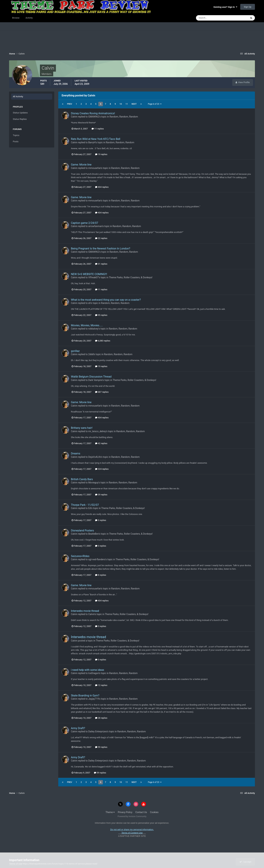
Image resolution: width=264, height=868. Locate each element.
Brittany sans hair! (82, 428)
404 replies (102, 187)
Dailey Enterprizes (98, 731)
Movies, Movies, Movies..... (87, 325)
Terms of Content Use (132, 833)
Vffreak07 (93, 277)
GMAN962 (94, 117)
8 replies (101, 575)
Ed (90, 508)
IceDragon (94, 673)
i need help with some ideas (87, 670)
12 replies (101, 685)
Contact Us (141, 812)
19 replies (101, 154)
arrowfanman (95, 226)
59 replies (101, 747)
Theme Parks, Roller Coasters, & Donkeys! (131, 277)
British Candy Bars (82, 479)
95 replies (101, 315)
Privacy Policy (125, 812)
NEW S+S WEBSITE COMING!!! (89, 274)
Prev (70, 104)
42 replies (101, 443)
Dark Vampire (95, 380)
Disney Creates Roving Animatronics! (93, 113)
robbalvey (93, 329)
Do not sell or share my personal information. (132, 829)
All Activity (18, 96)
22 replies (101, 238)
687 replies (102, 392)
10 (121, 104)
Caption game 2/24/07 (85, 223)
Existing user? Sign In (225, 7)
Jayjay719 (94, 699)
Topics (16, 135)
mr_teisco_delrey (97, 431)
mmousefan (94, 168)
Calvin (74, 117)
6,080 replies (103, 341)
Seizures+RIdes (80, 556)
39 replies (101, 495)
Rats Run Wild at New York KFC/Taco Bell (96, 139)
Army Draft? (78, 728)
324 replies (102, 469)
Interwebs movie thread (85, 611)
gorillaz (75, 351)
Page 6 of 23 (155, 104)
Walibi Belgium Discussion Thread (91, 377)
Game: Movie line (81, 165)
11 (127, 104)
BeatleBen (93, 534)
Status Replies (20, 119)
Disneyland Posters (82, 530)
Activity (29, 18)
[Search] (212, 18)
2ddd (91, 354)
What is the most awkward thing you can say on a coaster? (106, 300)
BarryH (92, 142)
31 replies (101, 264)
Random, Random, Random (124, 117)
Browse (16, 18)
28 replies (101, 718)
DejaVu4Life (95, 457)
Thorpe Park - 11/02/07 (85, 505)
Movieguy (93, 483)
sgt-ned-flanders (97, 559)
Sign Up (248, 7)
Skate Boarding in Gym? (85, 695)
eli (89, 303)
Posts (16, 141)
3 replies (101, 520)
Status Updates (20, 113)
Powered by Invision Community (132, 816)
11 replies (98, 129)
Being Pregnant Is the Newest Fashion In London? (101, 249)
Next (134, 104)
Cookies (154, 812)
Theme (110, 812)
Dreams (76, 453)
